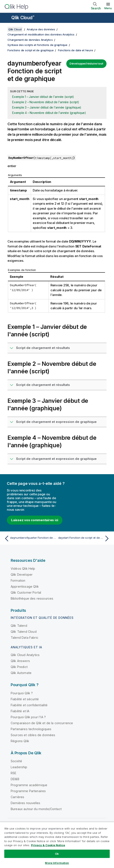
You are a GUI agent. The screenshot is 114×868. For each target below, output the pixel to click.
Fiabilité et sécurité (25, 699)
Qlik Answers (20, 661)
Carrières (17, 797)
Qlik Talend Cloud (24, 632)
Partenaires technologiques (31, 729)
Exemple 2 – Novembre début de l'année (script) (46, 102)
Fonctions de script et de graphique (30, 50)
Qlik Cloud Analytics (25, 655)
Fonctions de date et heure (76, 50)
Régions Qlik (20, 741)
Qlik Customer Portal (26, 592)
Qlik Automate (21, 673)
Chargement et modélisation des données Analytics (41, 34)
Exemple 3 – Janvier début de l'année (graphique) (47, 107)
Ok (57, 854)
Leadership (19, 767)
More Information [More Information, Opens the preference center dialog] (57, 863)
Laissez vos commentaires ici (35, 520)
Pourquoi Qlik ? (22, 693)
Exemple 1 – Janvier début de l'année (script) (43, 97)
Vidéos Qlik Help (23, 569)
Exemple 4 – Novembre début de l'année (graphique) (49, 113)
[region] (57, 845)
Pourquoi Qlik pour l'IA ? (28, 717)
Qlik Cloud (23, 18)
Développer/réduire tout (86, 63)
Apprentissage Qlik (25, 586)
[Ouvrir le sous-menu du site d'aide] (6, 18)
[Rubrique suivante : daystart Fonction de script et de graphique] (84, 538)
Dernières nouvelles (25, 803)
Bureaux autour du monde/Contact (36, 809)
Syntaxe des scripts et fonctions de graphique (37, 45)
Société (16, 761)
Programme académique (29, 785)
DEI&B (15, 779)
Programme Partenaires (28, 791)
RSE (13, 773)
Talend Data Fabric (24, 638)
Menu (108, 8)
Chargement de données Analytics (30, 40)
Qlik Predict (19, 667)
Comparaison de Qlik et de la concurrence (42, 723)
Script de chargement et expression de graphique (56, 422)
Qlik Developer (22, 574)
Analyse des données (41, 29)
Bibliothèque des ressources (32, 598)
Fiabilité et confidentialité (29, 705)
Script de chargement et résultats (43, 348)
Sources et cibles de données (33, 735)
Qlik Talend (19, 626)
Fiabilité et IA (20, 711)
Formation (18, 580)
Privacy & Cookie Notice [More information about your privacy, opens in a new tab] (48, 845)
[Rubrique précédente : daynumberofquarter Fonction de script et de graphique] (30, 538)
